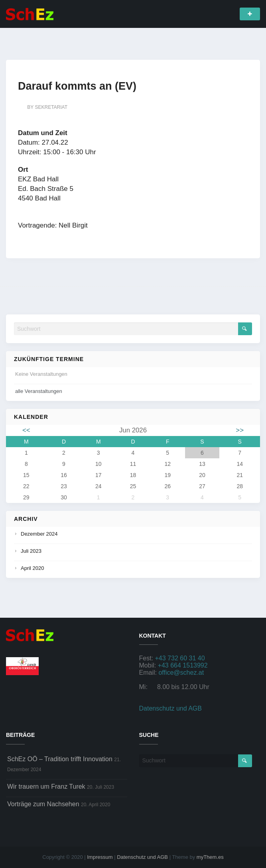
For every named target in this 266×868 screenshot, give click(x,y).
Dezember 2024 (39, 534)
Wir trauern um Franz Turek (46, 787)
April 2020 (33, 568)
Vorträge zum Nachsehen (43, 804)
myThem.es (210, 857)
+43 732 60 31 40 (180, 658)
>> (240, 430)
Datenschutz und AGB (170, 708)
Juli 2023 (31, 551)
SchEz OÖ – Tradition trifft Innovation (60, 759)
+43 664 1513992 (183, 665)
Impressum (100, 857)
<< (26, 430)
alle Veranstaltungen (39, 391)
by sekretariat (47, 107)
